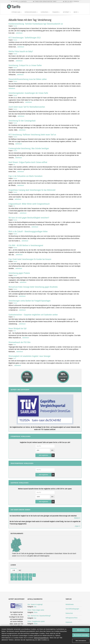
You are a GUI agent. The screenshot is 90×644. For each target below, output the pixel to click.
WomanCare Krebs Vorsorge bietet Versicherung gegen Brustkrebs (33, 287)
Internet (67, 12)
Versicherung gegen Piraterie (19, 273)
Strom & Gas (17, 12)
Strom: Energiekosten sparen (36, 621)
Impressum (69, 622)
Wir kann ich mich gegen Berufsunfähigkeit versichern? (29, 218)
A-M (14, 570)
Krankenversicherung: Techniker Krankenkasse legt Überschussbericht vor (36, 24)
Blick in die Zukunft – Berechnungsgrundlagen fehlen (28, 231)
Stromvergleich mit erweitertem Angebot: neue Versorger (29, 356)
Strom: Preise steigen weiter (36, 610)
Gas (14, 165)
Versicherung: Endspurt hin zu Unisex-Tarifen (25, 65)
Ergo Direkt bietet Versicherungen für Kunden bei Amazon (30, 259)
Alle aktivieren (81, 630)
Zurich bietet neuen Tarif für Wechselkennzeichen (27, 107)
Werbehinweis (70, 604)
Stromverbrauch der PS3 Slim (20, 342)
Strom (15, 331)
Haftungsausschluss (72, 618)
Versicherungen (31, 12)
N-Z (20, 570)
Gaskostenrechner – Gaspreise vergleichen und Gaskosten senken (33, 315)
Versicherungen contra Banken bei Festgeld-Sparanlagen (30, 301)
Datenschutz (69, 613)
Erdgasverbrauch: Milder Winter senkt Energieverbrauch (29, 204)
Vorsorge (45, 12)
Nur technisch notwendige (81, 635)
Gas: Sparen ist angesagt (35, 604)
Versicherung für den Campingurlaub (22, 121)
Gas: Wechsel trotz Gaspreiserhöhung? (39, 616)
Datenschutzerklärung (41, 638)
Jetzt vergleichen (47, 455)
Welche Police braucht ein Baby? (21, 51)
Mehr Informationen (81, 641)
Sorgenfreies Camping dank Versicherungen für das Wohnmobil (32, 190)
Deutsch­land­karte (22, 556)
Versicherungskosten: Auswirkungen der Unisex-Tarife (28, 93)
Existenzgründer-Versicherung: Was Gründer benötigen (29, 148)
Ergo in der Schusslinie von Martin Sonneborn (25, 176)
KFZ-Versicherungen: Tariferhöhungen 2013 (25, 38)
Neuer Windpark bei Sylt (18, 328)
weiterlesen (19, 33)
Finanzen (56, 12)
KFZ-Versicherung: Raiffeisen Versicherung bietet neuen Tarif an (32, 135)
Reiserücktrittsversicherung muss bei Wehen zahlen (28, 79)
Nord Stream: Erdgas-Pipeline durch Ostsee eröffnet (28, 162)
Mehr (76, 12)
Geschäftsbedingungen (72, 609)
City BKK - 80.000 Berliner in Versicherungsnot (26, 245)
